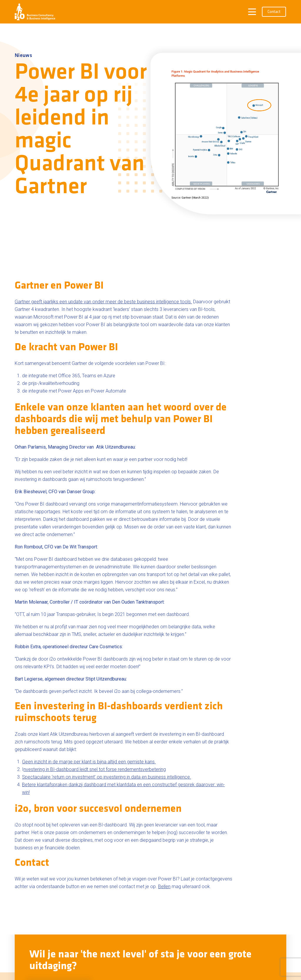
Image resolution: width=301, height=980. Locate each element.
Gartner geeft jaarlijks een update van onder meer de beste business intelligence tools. (103, 302)
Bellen (164, 886)
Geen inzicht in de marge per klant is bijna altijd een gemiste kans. (89, 762)
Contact (274, 12)
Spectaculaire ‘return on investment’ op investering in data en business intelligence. (107, 777)
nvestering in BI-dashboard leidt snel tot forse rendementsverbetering (95, 769)
